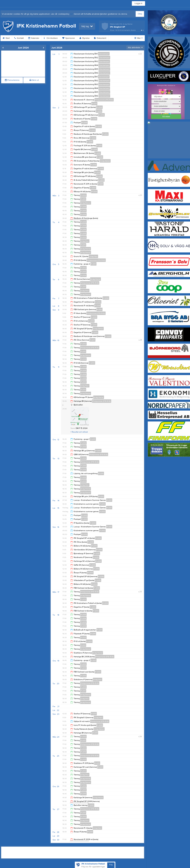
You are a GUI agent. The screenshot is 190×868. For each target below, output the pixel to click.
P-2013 (92, 130)
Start (6, 38)
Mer (139, 38)
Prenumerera (12, 80)
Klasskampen (104, 54)
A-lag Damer (105, 161)
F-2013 (97, 172)
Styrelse (85, 38)
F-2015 (83, 233)
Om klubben (51, 38)
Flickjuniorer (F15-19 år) (104, 100)
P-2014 (99, 176)
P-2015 (99, 126)
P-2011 (94, 104)
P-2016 (99, 107)
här (71, 14)
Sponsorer (69, 38)
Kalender (34, 38)
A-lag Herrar (85, 249)
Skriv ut (34, 80)
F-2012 (105, 134)
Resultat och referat (79, 432)
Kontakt (19, 38)
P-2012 (98, 302)
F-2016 (93, 138)
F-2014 (83, 226)
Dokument (100, 38)
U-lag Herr (85, 241)
